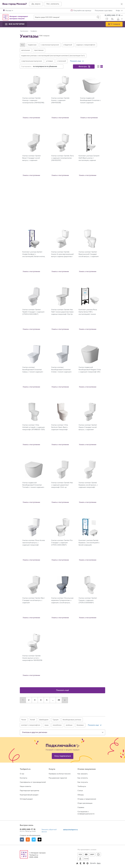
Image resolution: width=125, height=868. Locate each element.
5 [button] (47, 700)
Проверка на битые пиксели (60, 774)
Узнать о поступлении (31, 118)
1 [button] (23, 700)
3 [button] (35, 700)
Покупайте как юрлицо (82, 11)
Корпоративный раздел (29, 795)
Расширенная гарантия (58, 778)
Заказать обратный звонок (49, 831)
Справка (81, 807)
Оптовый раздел (26, 799)
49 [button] (59, 700)
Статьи (80, 791)
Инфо (119, 11)
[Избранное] (106, 19)
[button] (36, 4)
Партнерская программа (29, 791)
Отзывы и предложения (87, 799)
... (53, 700)
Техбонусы (82, 786)
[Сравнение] (112, 19)
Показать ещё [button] (63, 690)
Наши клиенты (25, 786)
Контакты (23, 778)
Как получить (83, 782)
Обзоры (81, 795)
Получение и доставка (104, 11)
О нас (22, 774)
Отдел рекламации (85, 803)
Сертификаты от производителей (33, 782)
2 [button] (29, 700)
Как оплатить (83, 778)
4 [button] (41, 700)
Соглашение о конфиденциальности (86, 813)
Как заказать (83, 774)
